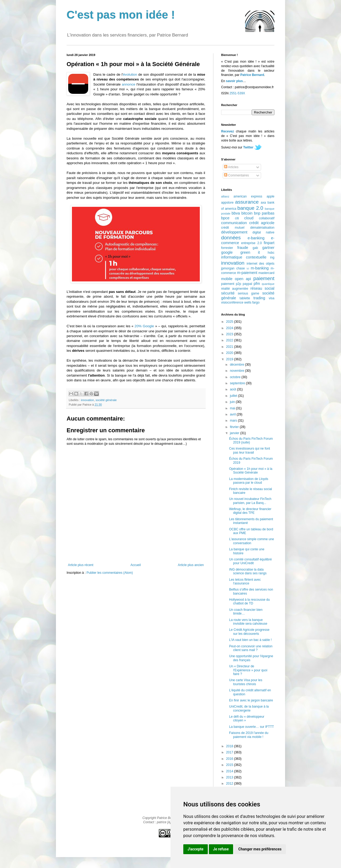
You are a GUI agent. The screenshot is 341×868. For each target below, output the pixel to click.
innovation (88, 400)
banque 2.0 (250, 208)
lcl (248, 269)
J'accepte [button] (196, 849)
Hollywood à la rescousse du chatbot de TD (249, 601)
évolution (130, 74)
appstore (227, 203)
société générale (106, 400)
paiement (264, 278)
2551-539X (237, 93)
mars (234, 421)
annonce (129, 84)
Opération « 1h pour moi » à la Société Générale (251, 471)
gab (255, 248)
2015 (230, 765)
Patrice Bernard (252, 75)
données (231, 238)
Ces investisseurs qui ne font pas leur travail (249, 450)
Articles (231, 167)
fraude (243, 248)
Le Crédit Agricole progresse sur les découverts (249, 632)
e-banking (256, 238)
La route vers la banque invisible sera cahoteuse (248, 622)
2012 (230, 784)
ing (272, 257)
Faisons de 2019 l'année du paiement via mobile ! (249, 735)
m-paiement (247, 273)
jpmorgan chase (233, 268)
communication (234, 223)
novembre (238, 371)
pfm (257, 284)
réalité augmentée (235, 289)
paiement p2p (231, 284)
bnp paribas (264, 213)
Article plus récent (81, 565)
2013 (230, 777)
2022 (230, 340)
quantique (268, 284)
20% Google (144, 326)
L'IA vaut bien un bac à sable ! (250, 640)
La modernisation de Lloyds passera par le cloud (249, 481)
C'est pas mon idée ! (121, 15)
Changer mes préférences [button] (260, 849)
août (234, 389)
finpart (269, 243)
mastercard (266, 273)
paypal (247, 284)
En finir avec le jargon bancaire (251, 700)
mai (233, 408)
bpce (225, 218)
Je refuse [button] (221, 849)
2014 (230, 771)
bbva (236, 213)
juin (233, 402)
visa (272, 298)
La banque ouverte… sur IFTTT (251, 727)
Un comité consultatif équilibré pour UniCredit (250, 561)
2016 (230, 759)
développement (234, 232)
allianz (225, 196)
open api (243, 279)
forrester (227, 248)
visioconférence (232, 302)
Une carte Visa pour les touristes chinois (246, 682)
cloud (249, 218)
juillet (234, 396)
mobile (227, 279)
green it (250, 252)
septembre (238, 383)
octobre (236, 377)
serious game (249, 293)
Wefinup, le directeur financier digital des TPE (250, 511)
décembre (238, 365)
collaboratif (267, 218)
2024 (230, 328)
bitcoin (247, 213)
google (227, 252)
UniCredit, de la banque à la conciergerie (249, 708)
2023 (230, 334)
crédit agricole (262, 223)
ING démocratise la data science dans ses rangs (248, 571)
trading (259, 298)
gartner (268, 248)
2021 (230, 347)
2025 (230, 322)
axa (263, 203)
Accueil (136, 565)
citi (237, 218)
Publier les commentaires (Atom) (110, 573)
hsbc (271, 253)
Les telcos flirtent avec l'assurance (245, 582)
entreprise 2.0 (251, 243)
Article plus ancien (191, 565)
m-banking (260, 268)
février (235, 427)
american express (248, 196)
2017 (230, 752)
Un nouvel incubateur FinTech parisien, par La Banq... (250, 501)
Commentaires (236, 175)
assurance (247, 202)
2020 (230, 353)
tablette (245, 298)
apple (271, 196)
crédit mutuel (233, 228)
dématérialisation (262, 228)
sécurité (228, 293)
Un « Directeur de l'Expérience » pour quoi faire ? (248, 670)
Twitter (248, 147)
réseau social (262, 288)
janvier (235, 433)
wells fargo (252, 302)
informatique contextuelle (244, 257)
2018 (230, 746)
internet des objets (261, 264)
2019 (230, 359)
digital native (263, 232)
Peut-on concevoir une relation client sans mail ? (251, 648)
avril (233, 414)
